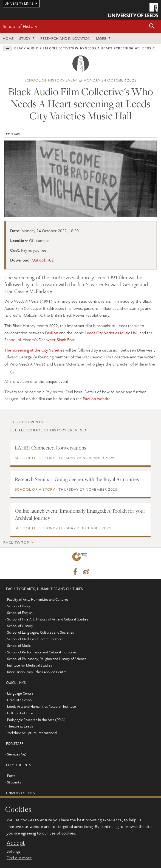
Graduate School (20, 700)
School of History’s (21, 339)
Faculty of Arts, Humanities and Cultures (38, 599)
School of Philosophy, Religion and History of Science (47, 659)
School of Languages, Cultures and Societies (40, 632)
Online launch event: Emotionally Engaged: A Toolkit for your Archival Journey (80, 514)
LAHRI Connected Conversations (50, 448)
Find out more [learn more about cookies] (19, 858)
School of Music (19, 645)
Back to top (16, 542)
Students (14, 782)
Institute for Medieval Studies (29, 665)
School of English (20, 613)
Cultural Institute (20, 713)
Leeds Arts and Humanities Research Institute (42, 706)
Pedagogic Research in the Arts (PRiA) (36, 720)
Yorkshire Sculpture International (32, 733)
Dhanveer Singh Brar (57, 339)
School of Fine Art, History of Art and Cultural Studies (48, 619)
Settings (13, 851)
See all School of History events (46, 430)
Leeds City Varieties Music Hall (111, 333)
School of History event (51, 80)
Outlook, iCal (43, 260)
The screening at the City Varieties (34, 350)
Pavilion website (97, 398)
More (101, 38)
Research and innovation (65, 38)
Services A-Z (16, 754)
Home (8, 38)
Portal (12, 776)
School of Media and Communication (35, 639)
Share (16, 134)
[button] (152, 26)
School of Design (20, 606)
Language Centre (20, 693)
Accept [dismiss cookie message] (16, 843)
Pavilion (52, 333)
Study (25, 38)
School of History (20, 26)
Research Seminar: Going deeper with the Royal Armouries (77, 479)
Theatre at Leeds (20, 726)
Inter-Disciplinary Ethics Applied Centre (37, 672)
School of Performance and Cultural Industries (42, 652)
